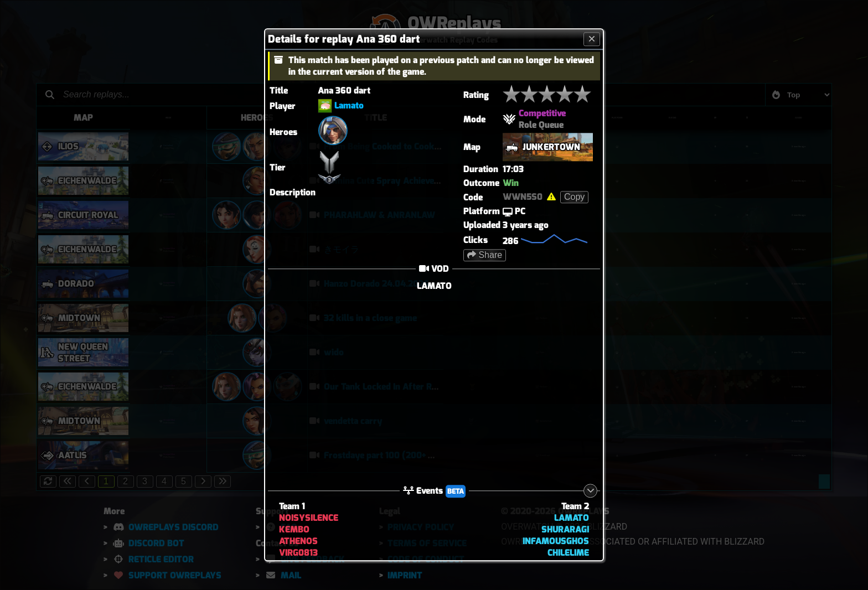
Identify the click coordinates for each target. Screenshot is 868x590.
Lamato (349, 105)
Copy (574, 197)
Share (485, 255)
